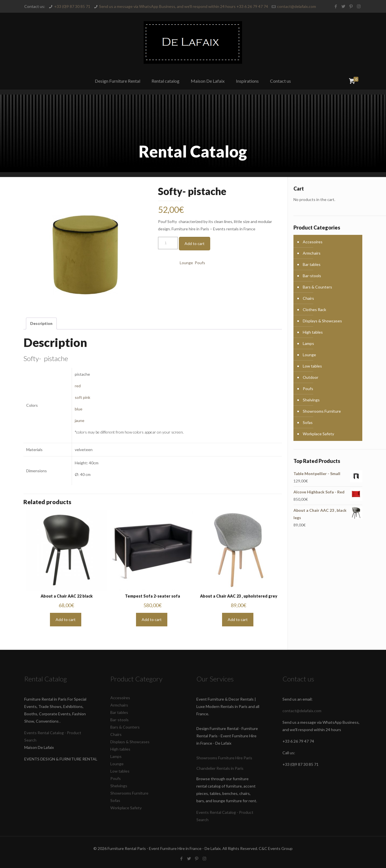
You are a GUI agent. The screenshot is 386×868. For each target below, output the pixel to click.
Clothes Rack (314, 310)
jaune (80, 420)
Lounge (186, 263)
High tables (313, 332)
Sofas (308, 422)
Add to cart (195, 243)
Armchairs (312, 253)
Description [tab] (41, 323)
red (78, 386)
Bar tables (312, 264)
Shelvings (311, 400)
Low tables (312, 366)
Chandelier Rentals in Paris (220, 768)
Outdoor (311, 377)
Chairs (308, 298)
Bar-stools (312, 276)
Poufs (200, 263)
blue (79, 409)
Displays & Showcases (322, 321)
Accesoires (313, 242)
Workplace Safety (318, 434)
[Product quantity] (168, 243)
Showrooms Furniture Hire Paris (224, 758)
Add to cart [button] (66, 619)
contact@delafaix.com (297, 6)
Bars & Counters (317, 287)
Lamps (308, 343)
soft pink (83, 397)
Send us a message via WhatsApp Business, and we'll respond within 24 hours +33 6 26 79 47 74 (184, 6)
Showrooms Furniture (322, 411)
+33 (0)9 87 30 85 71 (72, 6)
